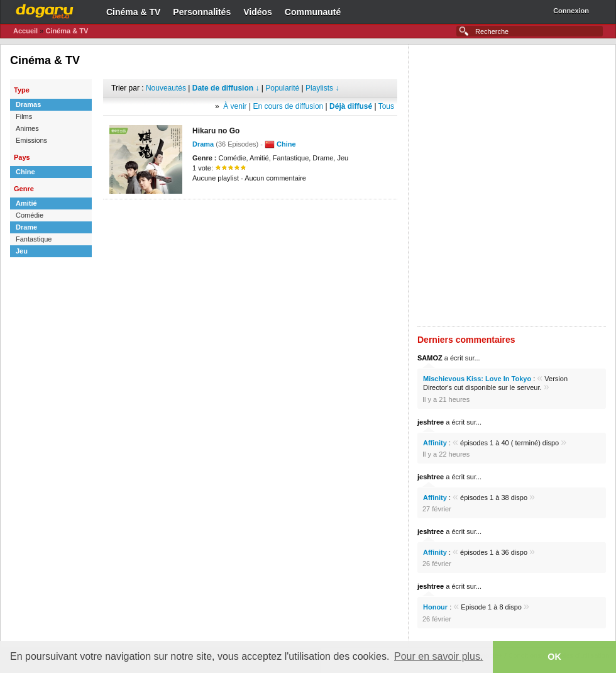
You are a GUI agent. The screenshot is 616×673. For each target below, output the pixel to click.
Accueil (25, 31)
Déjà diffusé (351, 106)
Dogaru (45, 9)
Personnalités (202, 12)
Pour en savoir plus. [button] (438, 656)
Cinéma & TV (133, 12)
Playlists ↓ (322, 88)
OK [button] (554, 657)
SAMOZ (430, 358)
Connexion (571, 11)
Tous (386, 106)
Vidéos (258, 12)
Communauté (313, 12)
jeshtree (431, 422)
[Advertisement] (162, 186)
